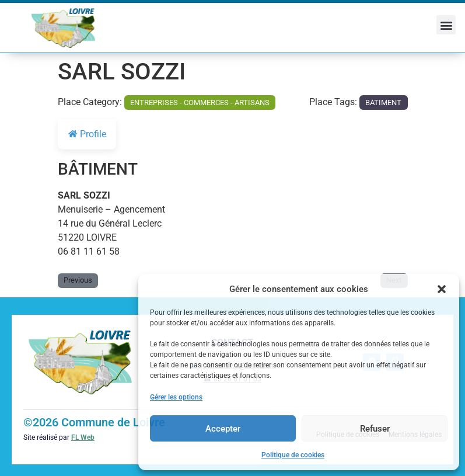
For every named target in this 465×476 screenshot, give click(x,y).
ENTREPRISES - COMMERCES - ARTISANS (200, 103)
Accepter (223, 429)
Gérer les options (176, 397)
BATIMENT (383, 103)
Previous (78, 280)
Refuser (375, 429)
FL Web (83, 437)
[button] (442, 289)
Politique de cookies (293, 455)
